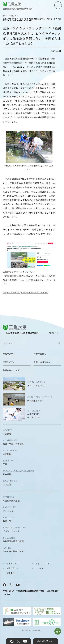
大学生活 (11, 483)
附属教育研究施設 (11, 499)
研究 (9, 462)
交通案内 (10, 573)
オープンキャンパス (44, 384)
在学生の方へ (40, 354)
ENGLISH (53, 333)
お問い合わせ (12, 568)
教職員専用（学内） (12, 370)
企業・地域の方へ (42, 362)
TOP (5, 16)
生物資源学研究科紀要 (13, 540)
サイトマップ (12, 564)
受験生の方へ (9, 354)
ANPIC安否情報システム (14, 550)
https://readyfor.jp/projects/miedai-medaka (26, 293)
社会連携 (18, 473)
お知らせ (13, 16)
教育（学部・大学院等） (14, 442)
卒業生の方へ (9, 362)
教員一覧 (8, 519)
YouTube (25, 641)
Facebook (12, 641)
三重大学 (15, 328)
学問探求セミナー (44, 399)
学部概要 (7, 432)
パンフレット (9, 509)
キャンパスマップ (44, 564)
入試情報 (10, 452)
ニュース (39, 568)
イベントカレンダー (14, 529)
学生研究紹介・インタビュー (44, 414)
